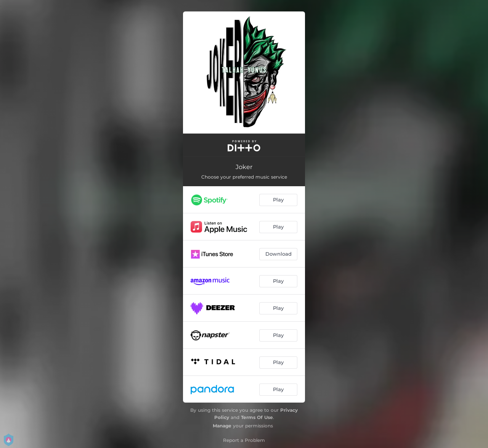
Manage (222, 426)
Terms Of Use (257, 417)
